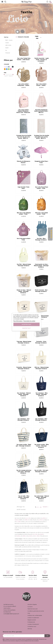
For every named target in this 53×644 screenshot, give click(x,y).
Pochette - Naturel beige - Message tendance (24, 368)
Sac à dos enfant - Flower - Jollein (42, 85)
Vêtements (8, 53)
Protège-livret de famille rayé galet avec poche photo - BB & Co (42, 137)
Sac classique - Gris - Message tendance (24, 419)
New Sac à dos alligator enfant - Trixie (24, 213)
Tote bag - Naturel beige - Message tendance (24, 342)
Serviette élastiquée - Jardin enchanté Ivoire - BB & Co (41, 111)
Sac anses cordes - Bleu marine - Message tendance (42, 446)
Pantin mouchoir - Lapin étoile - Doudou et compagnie (42, 60)
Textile (6, 37)
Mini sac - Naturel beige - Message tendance (42, 368)
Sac (6, 50)
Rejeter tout (26, 328)
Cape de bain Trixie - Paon (24, 188)
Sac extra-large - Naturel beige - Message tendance (42, 497)
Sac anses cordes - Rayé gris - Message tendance (23, 445)
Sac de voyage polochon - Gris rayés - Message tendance (24, 472)
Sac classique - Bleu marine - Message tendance (42, 394)
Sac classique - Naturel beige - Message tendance (24, 394)
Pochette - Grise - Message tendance (41, 342)
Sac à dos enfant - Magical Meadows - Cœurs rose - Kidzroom (23, 111)
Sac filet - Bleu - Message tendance (41, 239)
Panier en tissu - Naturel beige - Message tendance (24, 291)
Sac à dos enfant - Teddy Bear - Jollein (23, 85)
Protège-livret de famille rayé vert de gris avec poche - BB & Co (24, 137)
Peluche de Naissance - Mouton (24, 162)
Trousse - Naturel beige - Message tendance (42, 316)
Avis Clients (49, 234)
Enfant (7, 48)
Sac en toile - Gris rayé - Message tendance (42, 471)
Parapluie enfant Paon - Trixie (42, 162)
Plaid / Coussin (9, 40)
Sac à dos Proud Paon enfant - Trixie (42, 188)
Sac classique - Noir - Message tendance (42, 419)
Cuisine (7, 43)
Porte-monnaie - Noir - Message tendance (42, 291)
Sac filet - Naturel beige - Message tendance (24, 265)
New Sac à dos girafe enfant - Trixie (42, 213)
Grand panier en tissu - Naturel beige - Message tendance (41, 266)
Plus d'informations (18, 321)
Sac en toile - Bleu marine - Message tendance (24, 497)
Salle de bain (8, 45)
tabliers (27, 520)
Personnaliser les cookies (29, 321)
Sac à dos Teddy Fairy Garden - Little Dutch (24, 59)
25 (41, 507)
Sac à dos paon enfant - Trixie (24, 239)
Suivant (46, 507)
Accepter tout (26, 324)
